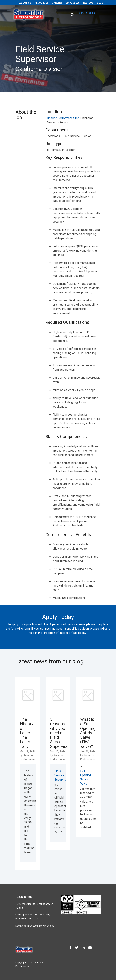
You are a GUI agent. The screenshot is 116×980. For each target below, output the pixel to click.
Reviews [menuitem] (88, 3)
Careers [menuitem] (57, 3)
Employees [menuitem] (73, 3)
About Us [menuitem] (25, 3)
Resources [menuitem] (42, 3)
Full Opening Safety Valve (86, 777)
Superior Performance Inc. (63, 118)
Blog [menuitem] (100, 3)
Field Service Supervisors (58, 775)
